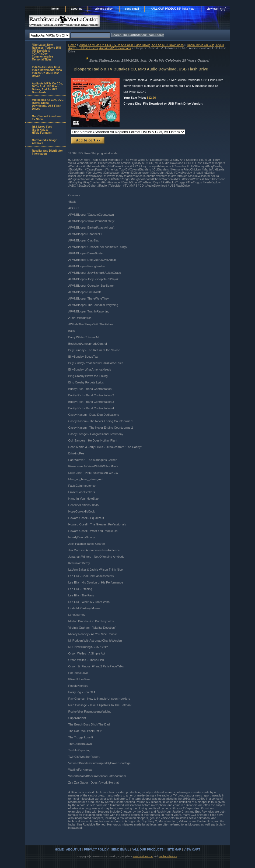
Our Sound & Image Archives (45, 142)
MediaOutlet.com (168, 856)
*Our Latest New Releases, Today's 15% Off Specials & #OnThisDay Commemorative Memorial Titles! (47, 52)
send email (132, 9)
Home (72, 45)
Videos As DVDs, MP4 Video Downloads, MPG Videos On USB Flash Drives (47, 72)
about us (77, 9)
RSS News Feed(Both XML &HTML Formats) (42, 130)
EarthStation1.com (143, 856)
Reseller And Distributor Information (48, 152)
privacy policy (104, 9)
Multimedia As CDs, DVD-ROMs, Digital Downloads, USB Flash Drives (48, 104)
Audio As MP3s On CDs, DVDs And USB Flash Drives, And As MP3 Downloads (132, 45)
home (55, 9)
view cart (213, 9)
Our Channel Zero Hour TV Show (47, 118)
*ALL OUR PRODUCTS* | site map (173, 9)
